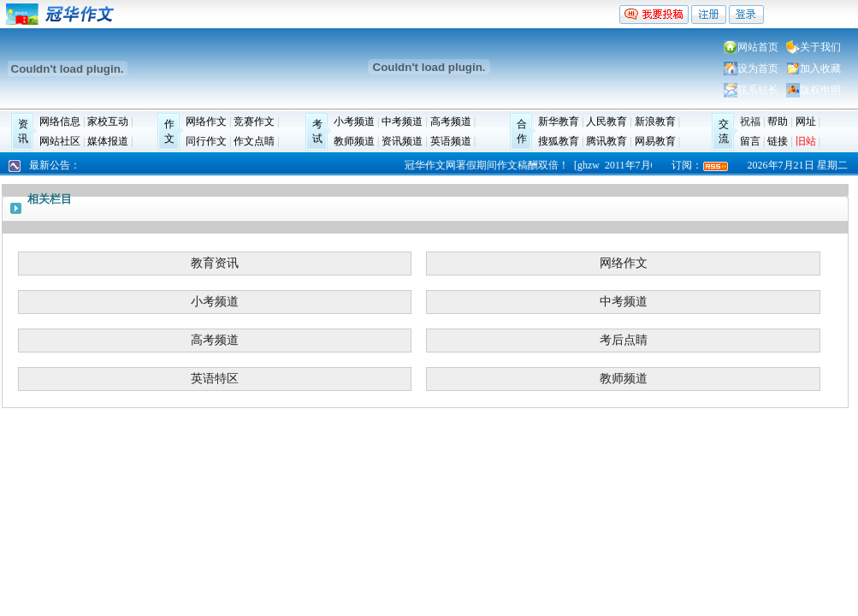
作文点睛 (254, 141)
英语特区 (215, 379)
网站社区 (60, 141)
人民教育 (607, 121)
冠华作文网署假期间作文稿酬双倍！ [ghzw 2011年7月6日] (539, 165)
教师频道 (354, 141)
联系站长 (758, 90)
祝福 (750, 121)
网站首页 (758, 47)
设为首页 (758, 68)
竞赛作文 (254, 121)
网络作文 (206, 121)
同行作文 (206, 141)
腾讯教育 (607, 141)
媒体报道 (108, 141)
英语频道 (451, 141)
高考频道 (451, 121)
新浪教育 (655, 121)
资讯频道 (402, 141)
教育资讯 (215, 263)
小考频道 (354, 121)
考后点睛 (624, 340)
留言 (750, 141)
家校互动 (108, 121)
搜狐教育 (559, 141)
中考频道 (402, 121)
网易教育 (655, 141)
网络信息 (60, 121)
